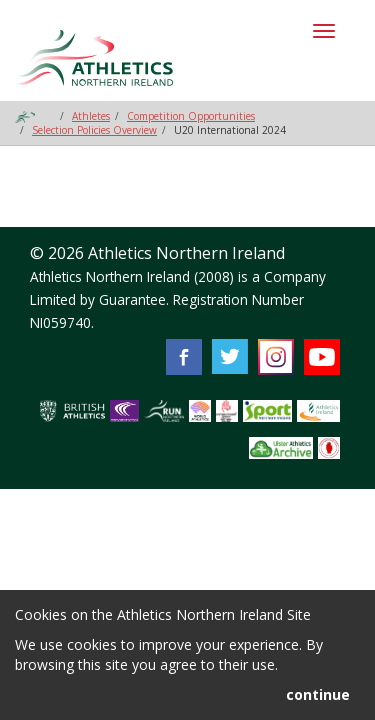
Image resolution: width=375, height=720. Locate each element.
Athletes (91, 116)
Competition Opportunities (191, 116)
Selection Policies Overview (94, 130)
